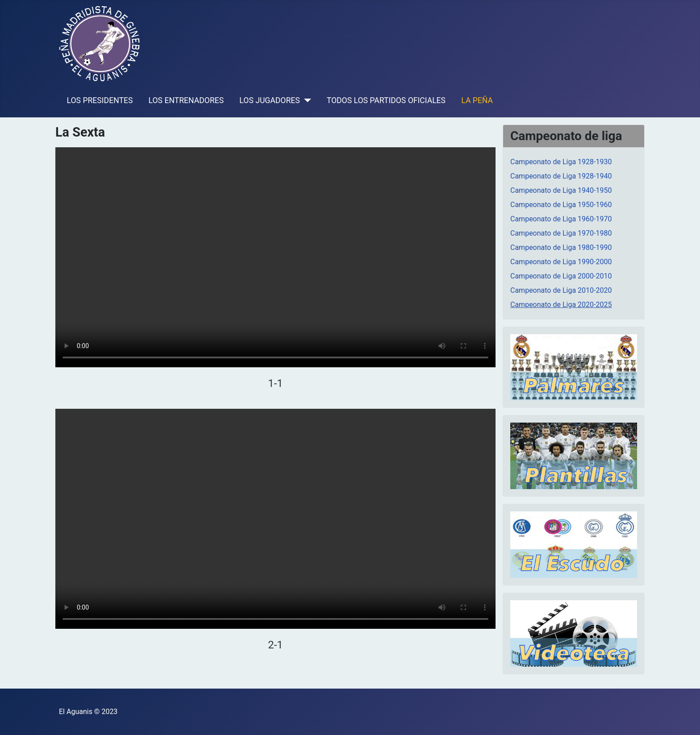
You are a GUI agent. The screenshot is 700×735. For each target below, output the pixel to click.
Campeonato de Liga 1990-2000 (561, 262)
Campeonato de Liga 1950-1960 (561, 205)
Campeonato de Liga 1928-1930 (561, 162)
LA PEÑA (477, 100)
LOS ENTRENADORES (186, 100)
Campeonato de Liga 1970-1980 (561, 233)
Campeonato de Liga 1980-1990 (561, 247)
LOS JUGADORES (269, 100)
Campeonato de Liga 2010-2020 (561, 290)
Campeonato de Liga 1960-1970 (561, 219)
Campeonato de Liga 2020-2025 (561, 305)
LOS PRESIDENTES (100, 100)
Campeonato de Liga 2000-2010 (561, 276)
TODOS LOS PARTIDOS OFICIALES (386, 100)
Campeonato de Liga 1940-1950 (561, 190)
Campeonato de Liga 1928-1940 (561, 176)
